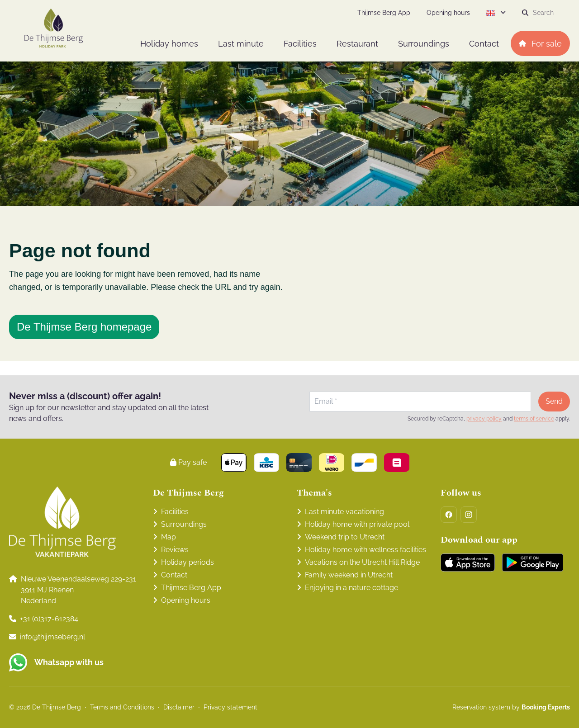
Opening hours (186, 600)
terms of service (534, 419)
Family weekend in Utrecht (349, 575)
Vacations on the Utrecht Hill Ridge (362, 562)
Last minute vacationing (344, 512)
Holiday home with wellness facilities (365, 550)
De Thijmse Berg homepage (84, 327)
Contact (174, 575)
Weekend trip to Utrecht (345, 537)
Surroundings (184, 524)
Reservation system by (511, 707)
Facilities (175, 512)
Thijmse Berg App (191, 588)
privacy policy (484, 419)
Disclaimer (179, 707)
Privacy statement (230, 707)
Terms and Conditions (122, 707)
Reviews (175, 550)
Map (168, 537)
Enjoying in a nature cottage (351, 588)
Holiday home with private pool (357, 524)
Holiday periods (187, 562)
